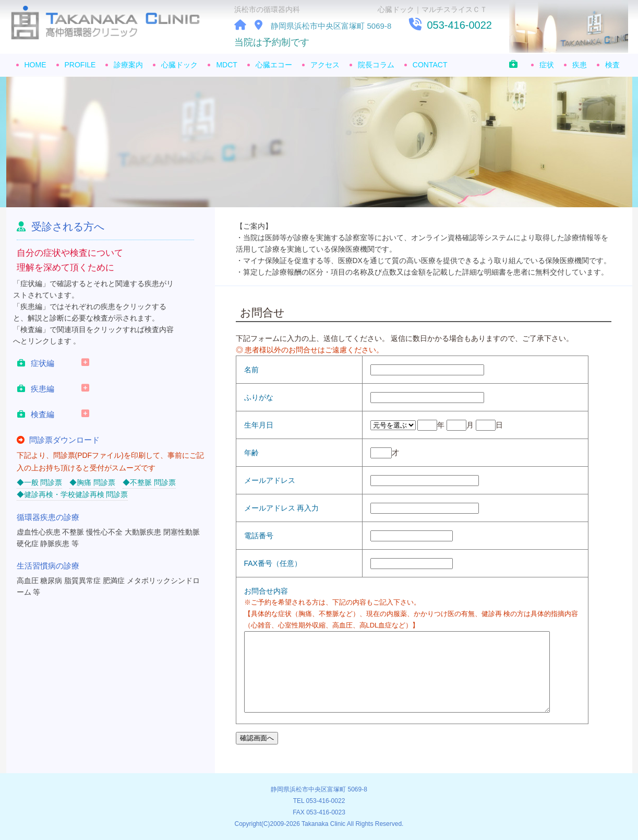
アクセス (325, 65)
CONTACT (430, 65)
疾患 (580, 65)
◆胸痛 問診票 (92, 482)
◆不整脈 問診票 (149, 482)
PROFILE (80, 65)
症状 (547, 65)
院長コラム (376, 65)
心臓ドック (179, 65)
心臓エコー (274, 65)
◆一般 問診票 (40, 482)
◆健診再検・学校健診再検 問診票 (73, 494)
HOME (35, 65)
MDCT (226, 65)
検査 (612, 65)
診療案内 (128, 65)
